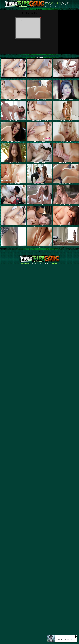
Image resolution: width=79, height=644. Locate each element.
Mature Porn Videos (55, 4)
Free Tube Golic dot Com (55, 3)
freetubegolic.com (26, 263)
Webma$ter (55, 263)
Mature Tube (48, 4)
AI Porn (61, 4)
